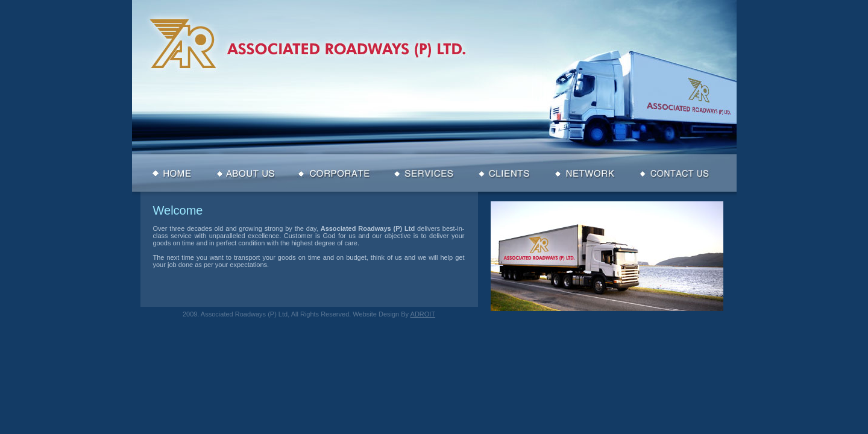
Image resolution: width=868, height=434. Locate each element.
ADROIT (423, 314)
